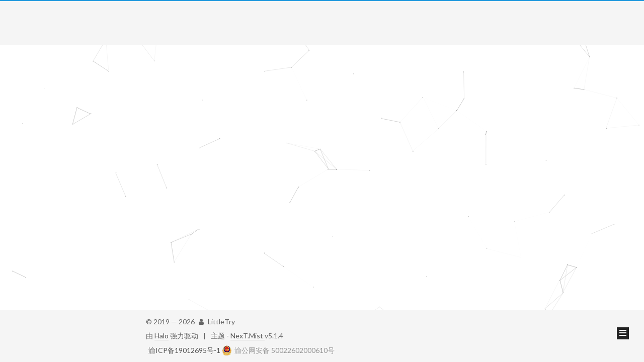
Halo (162, 336)
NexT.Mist (248, 336)
